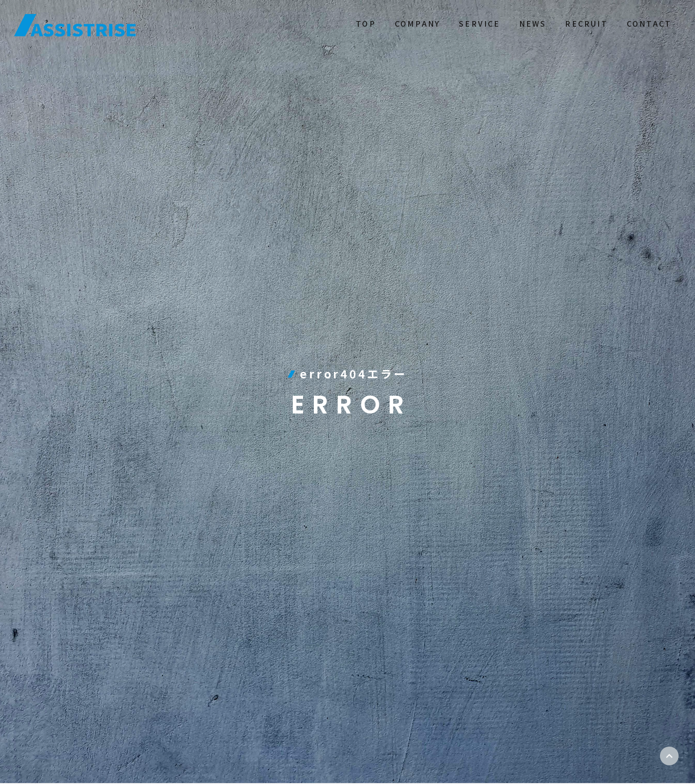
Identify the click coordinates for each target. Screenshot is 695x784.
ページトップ (669, 756)
